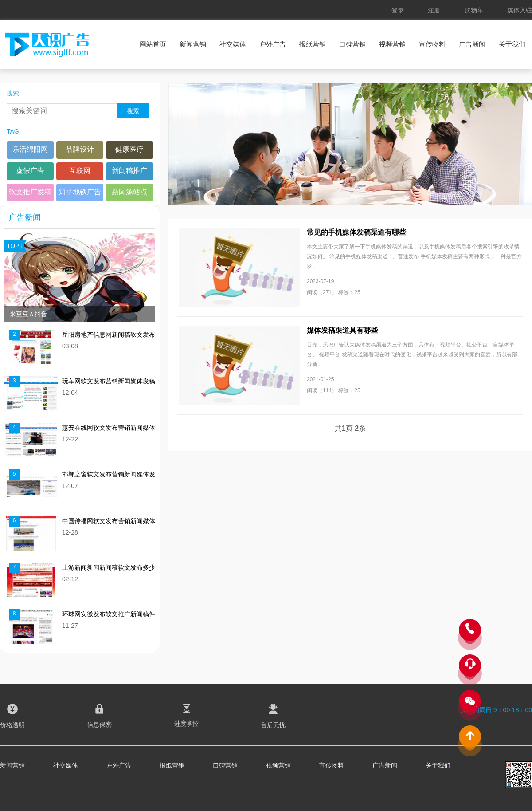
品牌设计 (80, 149)
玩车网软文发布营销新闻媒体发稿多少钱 (109, 381)
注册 (434, 10)
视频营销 (392, 44)
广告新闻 (472, 44)
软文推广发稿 (30, 192)
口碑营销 (352, 44)
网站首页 (153, 44)
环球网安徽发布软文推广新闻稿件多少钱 (109, 614)
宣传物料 (432, 44)
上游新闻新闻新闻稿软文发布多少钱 (109, 568)
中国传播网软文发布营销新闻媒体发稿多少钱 (109, 521)
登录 (398, 10)
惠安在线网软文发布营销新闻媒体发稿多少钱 (109, 428)
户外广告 (273, 44)
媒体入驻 (520, 10)
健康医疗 (129, 149)
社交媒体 (233, 44)
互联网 (80, 171)
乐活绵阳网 (30, 149)
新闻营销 (193, 44)
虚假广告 (30, 171)
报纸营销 (313, 44)
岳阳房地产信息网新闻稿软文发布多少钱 (109, 335)
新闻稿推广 (129, 171)
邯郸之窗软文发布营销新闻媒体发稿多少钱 (109, 474)
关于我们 (512, 44)
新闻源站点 (129, 192)
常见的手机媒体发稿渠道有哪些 (356, 232)
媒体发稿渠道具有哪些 (342, 330)
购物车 (474, 10)
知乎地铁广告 (80, 192)
